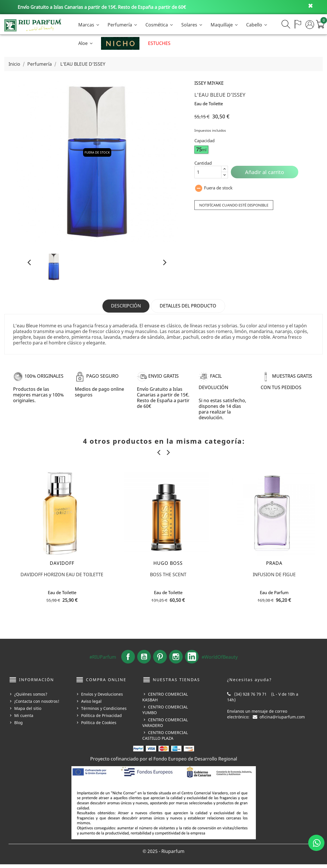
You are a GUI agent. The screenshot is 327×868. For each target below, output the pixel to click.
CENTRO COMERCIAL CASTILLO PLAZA (165, 739)
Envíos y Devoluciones (102, 697)
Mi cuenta (24, 719)
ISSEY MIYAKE (209, 83)
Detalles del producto (188, 306)
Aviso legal (91, 705)
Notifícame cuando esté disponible (232, 205)
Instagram (176, 660)
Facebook (128, 660)
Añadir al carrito (265, 172)
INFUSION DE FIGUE (274, 578)
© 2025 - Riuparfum (163, 855)
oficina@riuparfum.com (282, 720)
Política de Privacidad (101, 719)
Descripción (126, 306)
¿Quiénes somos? (31, 697)
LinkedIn (192, 660)
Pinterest (160, 660)
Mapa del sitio (28, 712)
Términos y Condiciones (104, 712)
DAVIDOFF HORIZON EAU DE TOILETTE (62, 578)
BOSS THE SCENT (168, 578)
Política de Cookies (99, 726)
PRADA (274, 567)
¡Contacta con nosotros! (37, 705)
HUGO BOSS (168, 567)
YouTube (144, 660)
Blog (18, 726)
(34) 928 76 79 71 (250, 697)
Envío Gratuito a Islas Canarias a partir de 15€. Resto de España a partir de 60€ (102, 7)
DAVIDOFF (62, 567)
